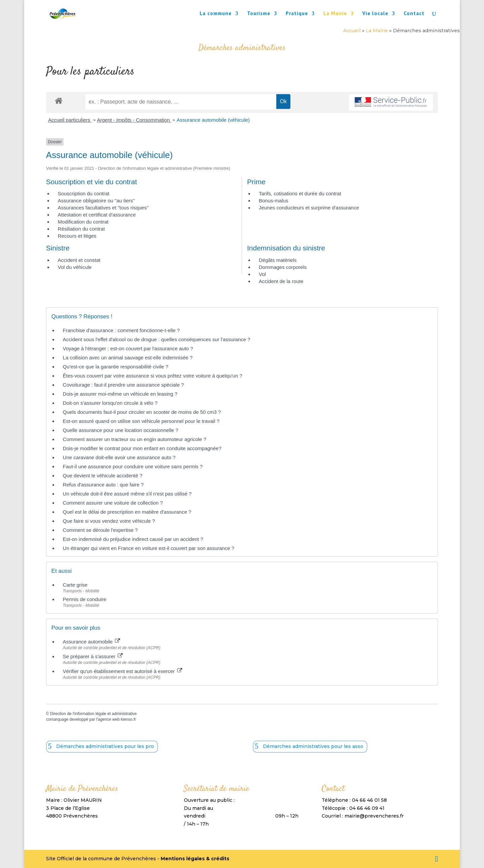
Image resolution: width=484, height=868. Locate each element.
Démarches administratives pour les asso (313, 746)
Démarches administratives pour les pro (105, 746)
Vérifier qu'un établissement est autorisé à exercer (123, 671)
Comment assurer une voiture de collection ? (113, 503)
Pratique (297, 14)
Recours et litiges (77, 236)
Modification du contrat (83, 222)
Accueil (352, 31)
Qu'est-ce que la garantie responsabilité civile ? (116, 367)
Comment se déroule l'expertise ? (100, 530)
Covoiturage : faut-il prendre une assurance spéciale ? (123, 385)
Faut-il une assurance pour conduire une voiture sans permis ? (133, 466)
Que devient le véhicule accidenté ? (103, 476)
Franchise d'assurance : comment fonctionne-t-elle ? (121, 330)
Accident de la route (281, 281)
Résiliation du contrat (81, 229)
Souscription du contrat (84, 193)
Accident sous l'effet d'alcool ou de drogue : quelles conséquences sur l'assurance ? (157, 339)
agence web (109, 719)
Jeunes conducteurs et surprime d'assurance (309, 208)
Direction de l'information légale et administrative (93, 714)
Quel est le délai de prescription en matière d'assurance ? (127, 512)
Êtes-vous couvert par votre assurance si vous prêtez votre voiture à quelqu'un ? (153, 376)
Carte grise (75, 585)
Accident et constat (79, 260)
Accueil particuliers (70, 120)
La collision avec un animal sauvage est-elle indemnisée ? (128, 358)
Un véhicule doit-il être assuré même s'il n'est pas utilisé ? (127, 494)
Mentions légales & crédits (195, 859)
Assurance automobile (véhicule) (213, 120)
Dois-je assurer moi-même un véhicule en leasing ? (120, 394)
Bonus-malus (274, 201)
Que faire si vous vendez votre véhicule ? (109, 521)
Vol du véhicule (75, 267)
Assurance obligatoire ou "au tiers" (96, 201)
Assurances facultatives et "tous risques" (103, 208)
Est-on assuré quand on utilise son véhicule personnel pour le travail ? (141, 421)
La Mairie (335, 14)
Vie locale (375, 14)
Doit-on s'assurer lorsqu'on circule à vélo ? (110, 403)
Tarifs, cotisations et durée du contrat (300, 193)
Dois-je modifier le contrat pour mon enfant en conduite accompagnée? (142, 448)
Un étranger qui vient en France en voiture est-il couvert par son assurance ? (149, 548)
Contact (414, 14)
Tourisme (259, 14)
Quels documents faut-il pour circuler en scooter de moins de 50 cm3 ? (142, 412)
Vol (262, 274)
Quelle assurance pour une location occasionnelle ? (121, 430)
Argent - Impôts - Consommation (134, 120)
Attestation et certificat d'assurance (97, 215)
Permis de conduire (85, 599)
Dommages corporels (283, 267)
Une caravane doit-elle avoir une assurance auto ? (119, 457)
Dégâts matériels (278, 260)
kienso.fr (128, 719)
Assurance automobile (92, 642)
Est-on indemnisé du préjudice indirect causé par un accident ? (133, 539)
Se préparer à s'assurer (93, 656)
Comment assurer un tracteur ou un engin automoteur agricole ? (135, 439)
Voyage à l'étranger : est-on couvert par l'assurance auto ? (128, 348)
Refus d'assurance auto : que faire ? (103, 485)
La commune (216, 14)
